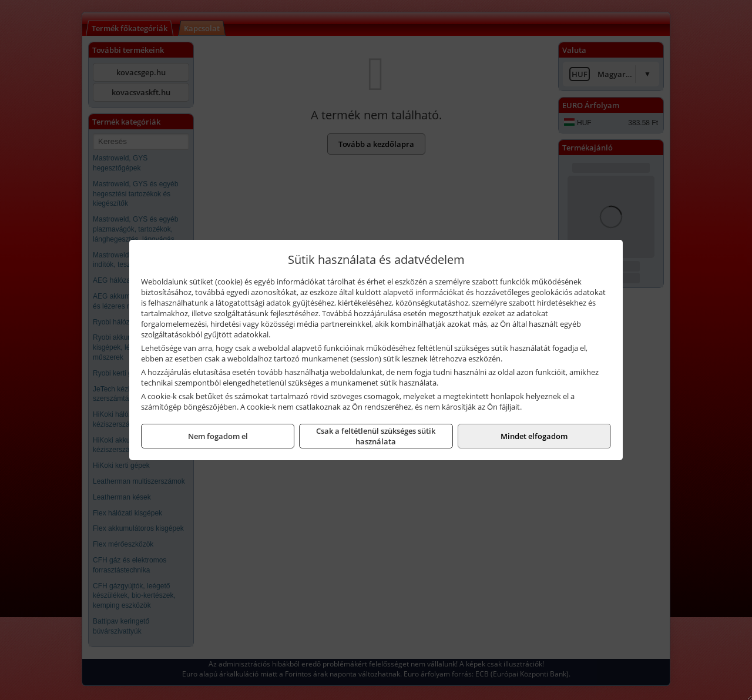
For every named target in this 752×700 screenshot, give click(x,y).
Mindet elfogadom (534, 436)
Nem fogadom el (218, 436)
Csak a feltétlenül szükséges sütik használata (376, 436)
